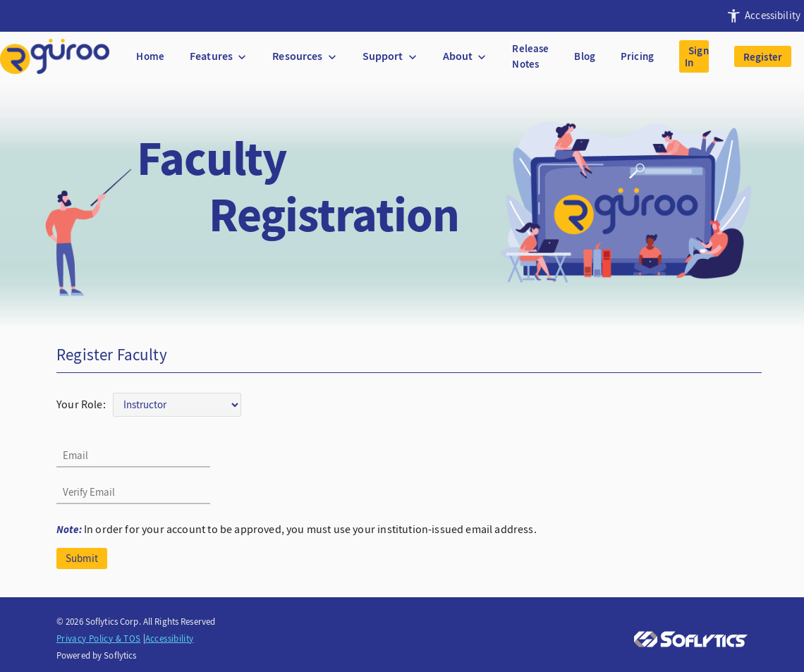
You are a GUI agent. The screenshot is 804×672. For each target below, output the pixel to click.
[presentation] (761, 16)
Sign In (696, 57)
